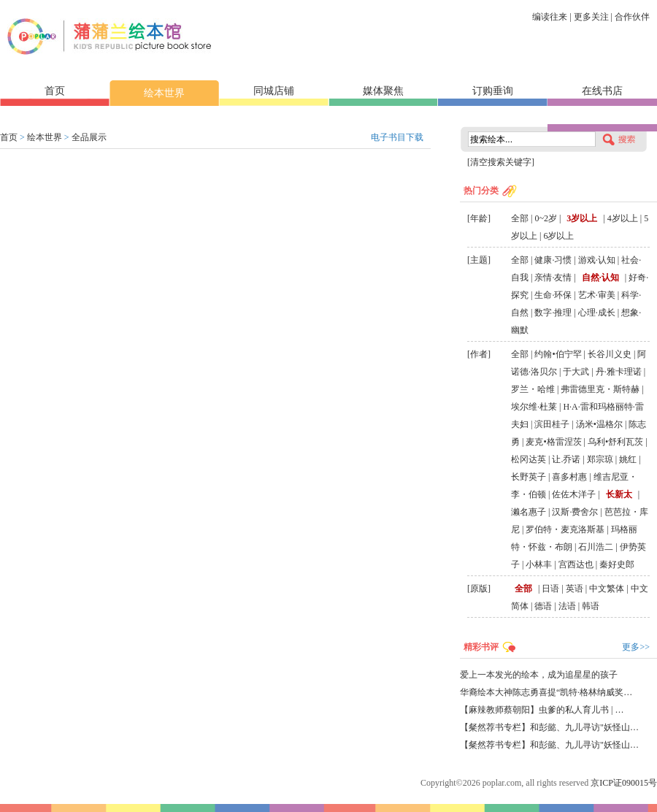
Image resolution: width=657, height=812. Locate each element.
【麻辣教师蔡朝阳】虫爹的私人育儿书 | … (542, 710)
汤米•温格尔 (599, 424)
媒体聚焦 (383, 91)
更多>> (636, 647)
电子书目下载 (397, 137)
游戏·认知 (597, 260)
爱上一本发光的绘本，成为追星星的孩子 (539, 675)
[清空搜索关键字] (501, 162)
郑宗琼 (600, 459)
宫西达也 (576, 564)
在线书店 (602, 91)
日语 (550, 589)
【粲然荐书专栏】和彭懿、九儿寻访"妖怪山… (549, 727)
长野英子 (529, 477)
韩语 (591, 606)
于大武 (576, 372)
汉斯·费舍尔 (575, 512)
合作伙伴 (632, 17)
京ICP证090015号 (624, 783)
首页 (55, 91)
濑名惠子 (529, 512)
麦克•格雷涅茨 (553, 442)
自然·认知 (600, 277)
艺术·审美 (597, 295)
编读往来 (550, 17)
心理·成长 (597, 313)
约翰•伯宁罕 (558, 354)
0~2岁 (546, 218)
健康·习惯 (553, 260)
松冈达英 (529, 459)
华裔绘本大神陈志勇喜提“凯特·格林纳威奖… (546, 692)
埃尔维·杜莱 (534, 407)
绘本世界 (164, 93)
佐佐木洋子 (574, 494)
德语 (543, 606)
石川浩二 (596, 547)
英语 (575, 589)
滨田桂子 (552, 424)
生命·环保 (553, 295)
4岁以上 (623, 218)
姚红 (628, 459)
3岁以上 (582, 218)
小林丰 (539, 564)
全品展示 (89, 137)
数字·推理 (553, 313)
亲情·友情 (553, 277)
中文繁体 (607, 589)
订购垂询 (493, 91)
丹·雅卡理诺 (619, 372)
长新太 (619, 494)
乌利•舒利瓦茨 (615, 442)
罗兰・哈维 (533, 389)
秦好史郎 (617, 564)
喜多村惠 (569, 477)
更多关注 (591, 17)
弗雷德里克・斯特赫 (600, 389)
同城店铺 (274, 91)
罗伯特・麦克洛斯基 (565, 529)
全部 (520, 218)
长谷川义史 (610, 354)
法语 (567, 606)
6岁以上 (558, 236)
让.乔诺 (566, 459)
